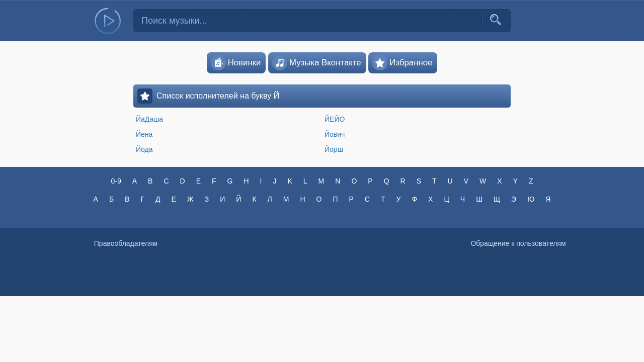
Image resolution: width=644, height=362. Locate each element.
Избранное (402, 63)
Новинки (236, 63)
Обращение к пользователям (518, 243)
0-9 (116, 181)
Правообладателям (126, 243)
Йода (144, 149)
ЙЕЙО (335, 119)
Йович (335, 134)
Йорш (334, 149)
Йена (144, 134)
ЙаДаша (149, 119)
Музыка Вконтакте (317, 63)
